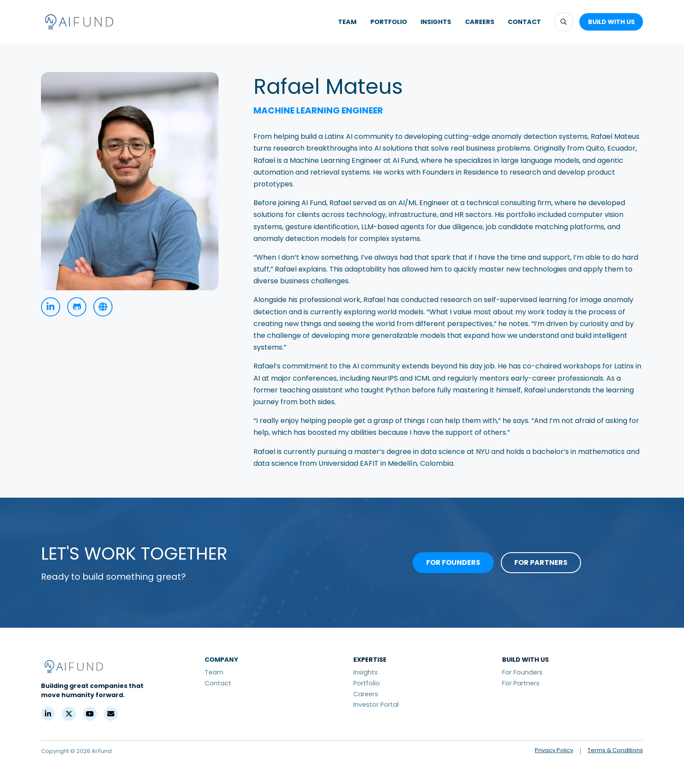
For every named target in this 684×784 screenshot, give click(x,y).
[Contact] (111, 714)
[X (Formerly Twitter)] (69, 714)
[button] (564, 22)
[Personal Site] (103, 307)
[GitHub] (77, 307)
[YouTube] (90, 714)
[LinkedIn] (48, 714)
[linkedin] (51, 307)
